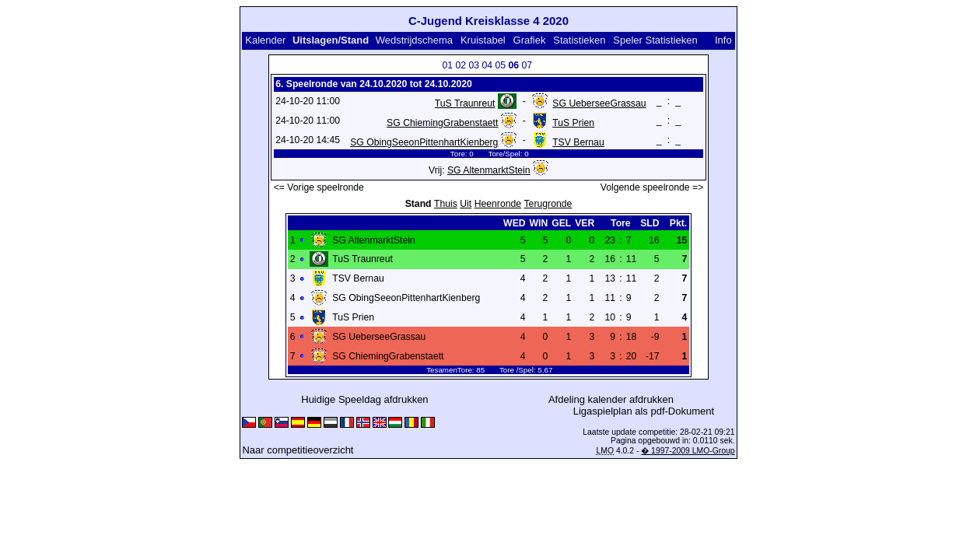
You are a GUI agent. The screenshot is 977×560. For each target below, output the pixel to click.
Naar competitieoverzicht (298, 450)
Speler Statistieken (655, 40)
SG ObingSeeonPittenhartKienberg (424, 142)
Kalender (265, 40)
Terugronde (548, 204)
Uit (466, 204)
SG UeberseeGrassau (599, 103)
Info (723, 40)
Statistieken (579, 40)
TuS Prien (573, 123)
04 (487, 65)
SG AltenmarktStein (489, 170)
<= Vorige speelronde (319, 187)
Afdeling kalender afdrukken (611, 399)
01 (447, 65)
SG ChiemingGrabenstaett (442, 123)
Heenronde (498, 204)
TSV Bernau (578, 142)
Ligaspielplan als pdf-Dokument (644, 411)
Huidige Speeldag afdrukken (364, 399)
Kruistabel (483, 40)
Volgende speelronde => (652, 187)
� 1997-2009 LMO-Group (688, 451)
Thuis (446, 204)
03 (474, 65)
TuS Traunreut (465, 103)
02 (460, 65)
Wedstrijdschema (414, 40)
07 (527, 65)
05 (500, 65)
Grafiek (530, 40)
